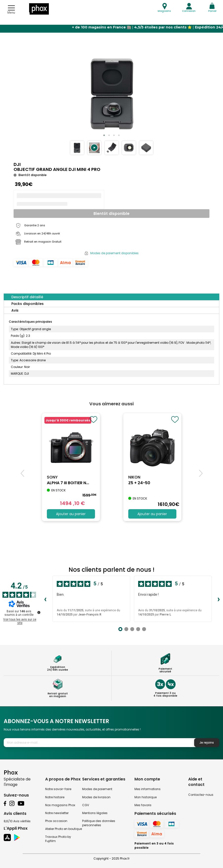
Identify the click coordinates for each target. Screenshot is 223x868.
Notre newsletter (57, 813)
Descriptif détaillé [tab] (27, 297)
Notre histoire (55, 797)
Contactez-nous (201, 795)
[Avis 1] (120, 629)
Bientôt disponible (111, 214)
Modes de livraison (96, 797)
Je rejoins (207, 742)
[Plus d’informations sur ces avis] (38, 612)
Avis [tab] (15, 310)
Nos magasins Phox (60, 805)
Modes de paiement (97, 789)
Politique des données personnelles (99, 823)
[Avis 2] (126, 629)
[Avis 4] (138, 629)
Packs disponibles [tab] (28, 304)
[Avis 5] (144, 629)
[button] (94, 148)
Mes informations (148, 789)
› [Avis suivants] (219, 599)
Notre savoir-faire (58, 789)
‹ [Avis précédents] (45, 599)
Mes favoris (143, 805)
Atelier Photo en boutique (64, 829)
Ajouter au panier (71, 514)
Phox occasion (56, 821)
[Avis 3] (132, 629)
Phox (11, 772)
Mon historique (146, 797)
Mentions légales (95, 813)
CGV (86, 805)
